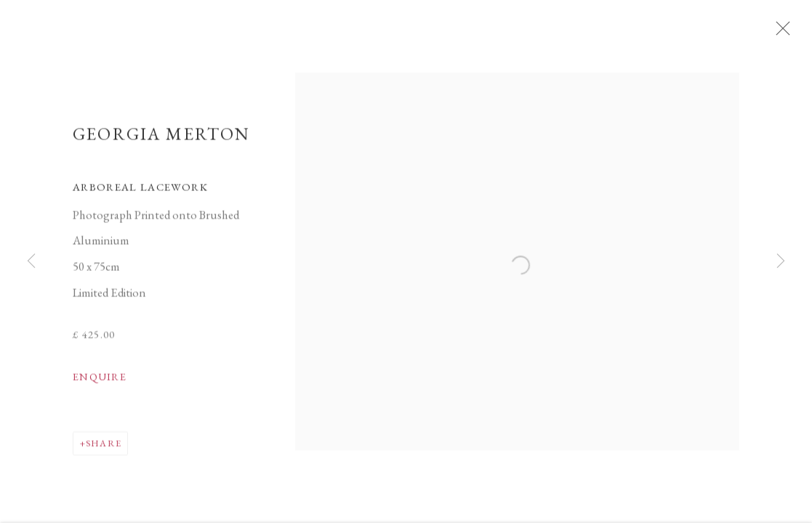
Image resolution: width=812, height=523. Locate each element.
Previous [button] (31, 261)
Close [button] (784, 33)
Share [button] (104, 448)
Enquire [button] (100, 381)
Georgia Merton (161, 138)
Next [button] (781, 261)
